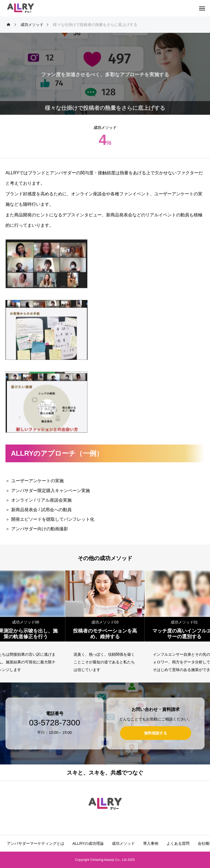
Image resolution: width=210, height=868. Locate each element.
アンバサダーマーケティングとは (36, 843)
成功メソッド (123, 843)
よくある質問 (178, 843)
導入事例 (151, 843)
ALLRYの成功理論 (88, 843)
